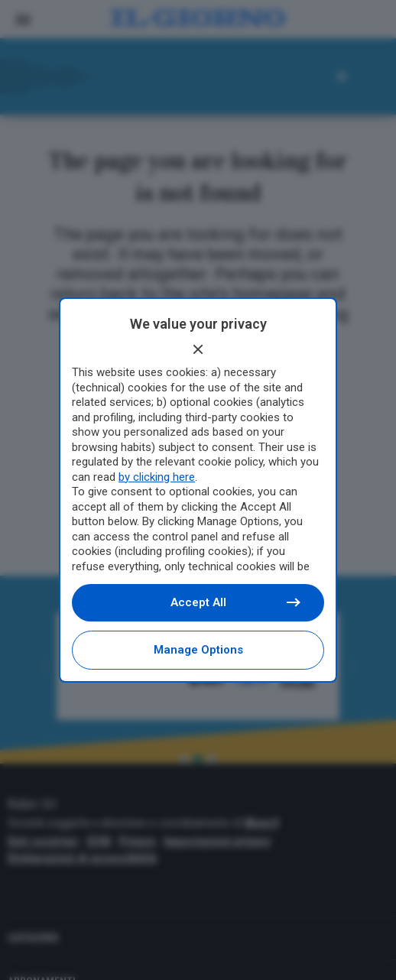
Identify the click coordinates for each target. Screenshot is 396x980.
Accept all (235, 602)
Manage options (198, 650)
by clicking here (157, 477)
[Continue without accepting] (198, 349)
